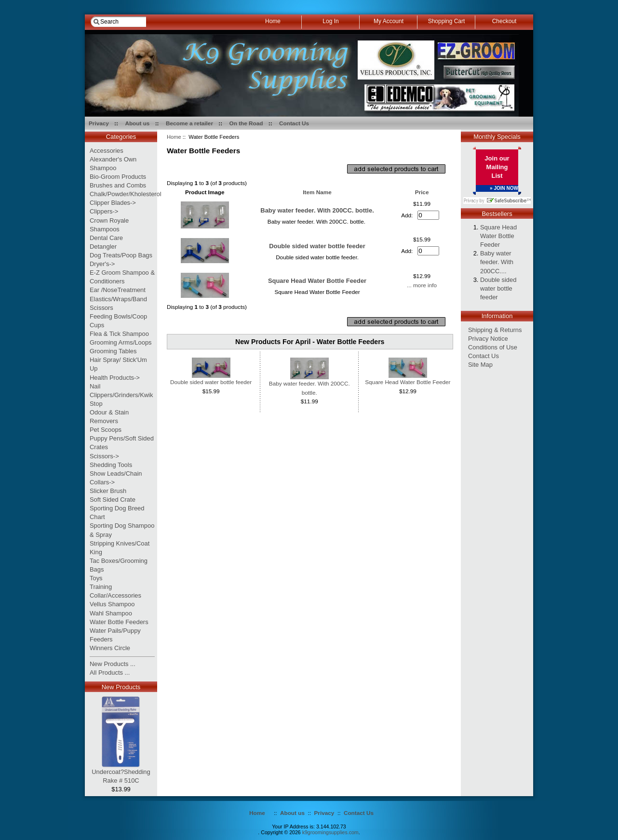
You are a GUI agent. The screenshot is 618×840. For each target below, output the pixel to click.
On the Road (246, 123)
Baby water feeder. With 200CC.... (497, 262)
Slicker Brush (108, 491)
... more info (422, 285)
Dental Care (106, 238)
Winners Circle (110, 648)
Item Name (317, 192)
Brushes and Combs (118, 185)
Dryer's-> (102, 264)
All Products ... (110, 673)
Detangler (103, 247)
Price (422, 192)
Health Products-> (115, 378)
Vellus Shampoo (112, 604)
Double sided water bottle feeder (317, 246)
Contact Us (294, 123)
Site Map (480, 365)
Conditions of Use (493, 347)
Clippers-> (104, 211)
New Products (121, 687)
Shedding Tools (111, 465)
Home (174, 137)
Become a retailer (189, 123)
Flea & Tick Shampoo (119, 334)
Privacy (99, 123)
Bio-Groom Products (118, 177)
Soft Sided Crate (113, 500)
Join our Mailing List (497, 167)
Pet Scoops (106, 430)
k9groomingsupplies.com (330, 832)
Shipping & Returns (495, 330)
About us (137, 123)
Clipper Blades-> (113, 203)
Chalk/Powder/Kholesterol (126, 194)
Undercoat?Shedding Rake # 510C (121, 773)
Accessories (107, 151)
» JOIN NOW (504, 188)
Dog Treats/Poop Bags (121, 255)
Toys (96, 578)
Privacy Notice (488, 339)
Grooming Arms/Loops (121, 342)
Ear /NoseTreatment (118, 290)
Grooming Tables (113, 351)
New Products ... (113, 664)
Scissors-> (104, 456)
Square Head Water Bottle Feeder (317, 281)
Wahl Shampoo (111, 613)
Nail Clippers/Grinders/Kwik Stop (121, 395)
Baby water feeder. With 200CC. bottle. (317, 210)
